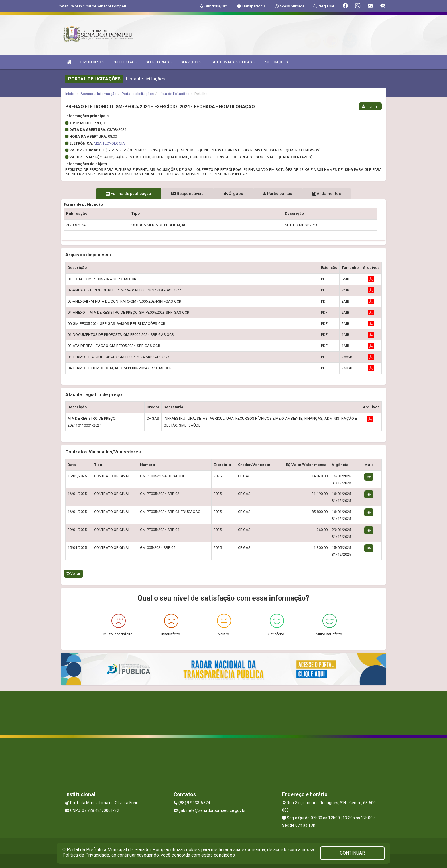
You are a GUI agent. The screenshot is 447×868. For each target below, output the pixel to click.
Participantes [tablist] (282, 194)
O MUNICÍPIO (92, 62)
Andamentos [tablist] (334, 194)
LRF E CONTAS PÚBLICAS (232, 62)
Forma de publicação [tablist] (121, 194)
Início (70, 94)
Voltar (73, 574)
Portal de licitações (138, 94)
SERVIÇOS (191, 62)
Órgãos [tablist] (233, 194)
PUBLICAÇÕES (277, 62)
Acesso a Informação (98, 94)
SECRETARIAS (159, 62)
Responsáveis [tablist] (184, 194)
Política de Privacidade (86, 855)
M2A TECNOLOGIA (109, 143)
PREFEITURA (125, 62)
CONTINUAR (352, 853)
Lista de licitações (174, 94)
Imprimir (370, 106)
